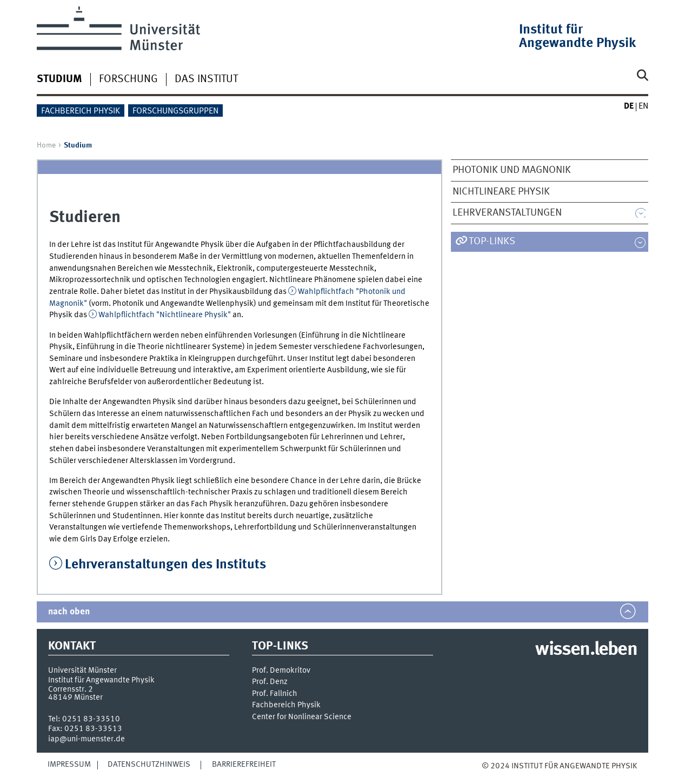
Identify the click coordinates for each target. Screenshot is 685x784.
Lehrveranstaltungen (507, 213)
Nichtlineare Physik (501, 192)
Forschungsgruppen (175, 111)
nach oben (69, 612)
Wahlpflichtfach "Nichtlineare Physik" (165, 315)
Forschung (128, 79)
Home (46, 145)
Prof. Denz (270, 682)
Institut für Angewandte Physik (577, 37)
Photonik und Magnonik (512, 170)
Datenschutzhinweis (149, 765)
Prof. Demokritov (281, 671)
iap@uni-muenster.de (87, 739)
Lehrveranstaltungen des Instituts (165, 565)
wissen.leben (586, 650)
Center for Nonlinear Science (302, 717)
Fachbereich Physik (81, 111)
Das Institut (206, 79)
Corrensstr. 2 (71, 689)
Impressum (69, 765)
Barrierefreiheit (244, 765)
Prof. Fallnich (275, 694)
